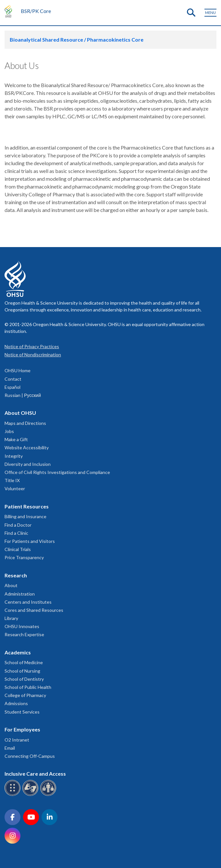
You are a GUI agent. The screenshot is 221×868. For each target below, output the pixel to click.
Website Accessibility (27, 447)
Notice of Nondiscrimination (33, 355)
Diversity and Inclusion (28, 464)
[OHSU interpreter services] (49, 795)
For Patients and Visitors (30, 541)
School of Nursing (22, 671)
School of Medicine (24, 662)
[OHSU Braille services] (13, 795)
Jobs (9, 431)
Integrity (14, 456)
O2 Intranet (17, 740)
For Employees (22, 729)
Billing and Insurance (25, 516)
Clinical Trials (18, 549)
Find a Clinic (16, 533)
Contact (13, 379)
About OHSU (20, 413)
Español (12, 387)
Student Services (22, 712)
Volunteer (15, 488)
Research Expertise (24, 634)
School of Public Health (28, 687)
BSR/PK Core (36, 11)
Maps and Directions (25, 423)
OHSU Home (18, 370)
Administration (20, 594)
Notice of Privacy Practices (32, 346)
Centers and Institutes (28, 602)
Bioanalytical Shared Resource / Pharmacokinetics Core (77, 39)
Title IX (12, 480)
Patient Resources (27, 506)
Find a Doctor (18, 525)
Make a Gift (16, 439)
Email (10, 748)
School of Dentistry (24, 679)
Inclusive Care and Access (35, 774)
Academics (18, 652)
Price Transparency (24, 557)
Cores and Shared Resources (34, 610)
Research (16, 575)
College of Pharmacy (25, 695)
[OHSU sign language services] (31, 795)
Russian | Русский (23, 395)
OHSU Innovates (22, 626)
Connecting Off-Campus (30, 756)
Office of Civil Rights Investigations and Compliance (57, 472)
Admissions (16, 703)
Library (11, 618)
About (11, 585)
